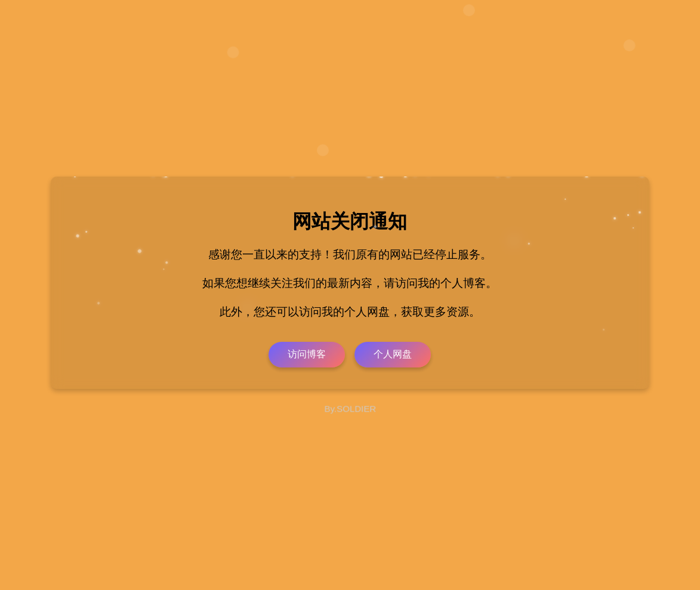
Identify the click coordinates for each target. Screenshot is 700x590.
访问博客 (307, 354)
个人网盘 (393, 354)
